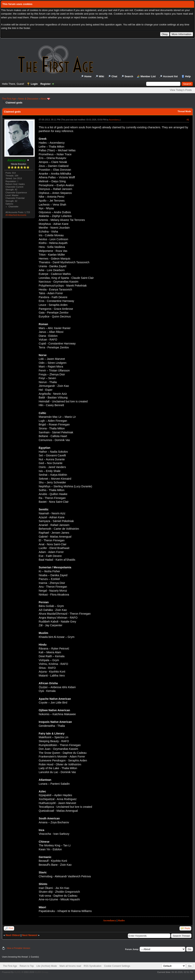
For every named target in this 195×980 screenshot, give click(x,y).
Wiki (102, 76)
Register (45, 84)
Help (188, 76)
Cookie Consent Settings (117, 966)
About (43, 99)
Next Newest (30, 935)
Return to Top (27, 966)
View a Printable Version (18, 948)
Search (129, 76)
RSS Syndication (93, 966)
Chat (114, 76)
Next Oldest (13, 935)
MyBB (17, 972)
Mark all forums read (70, 966)
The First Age (9, 99)
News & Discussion (28, 99)
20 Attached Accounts (16, 215)
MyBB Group (41, 972)
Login (34, 84)
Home (88, 76)
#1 (188, 120)
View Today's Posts (181, 90)
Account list (170, 76)
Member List (148, 76)
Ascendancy (114, 120)
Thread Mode (184, 111)
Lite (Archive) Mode (47, 966)
